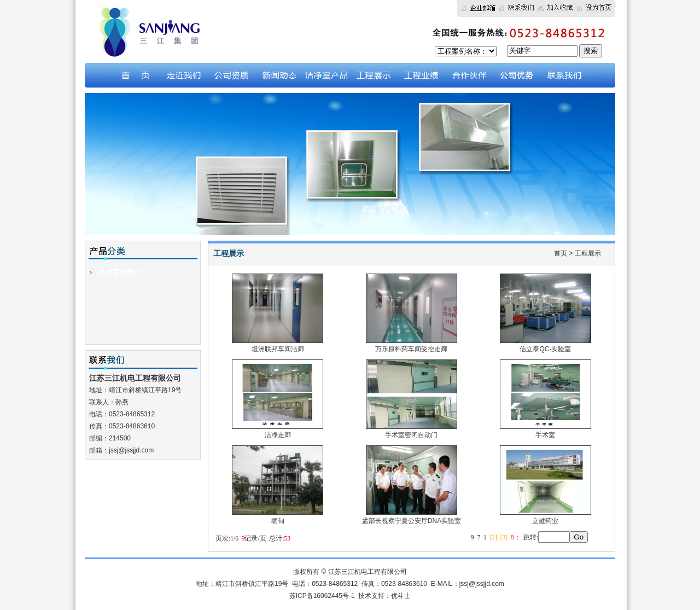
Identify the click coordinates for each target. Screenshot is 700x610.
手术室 (546, 431)
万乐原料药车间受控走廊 (412, 345)
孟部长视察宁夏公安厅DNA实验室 (412, 517)
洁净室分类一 (120, 272)
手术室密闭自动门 (412, 431)
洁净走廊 (278, 431)
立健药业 (546, 517)
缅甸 (278, 517)
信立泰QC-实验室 (546, 345)
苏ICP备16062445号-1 (322, 596)
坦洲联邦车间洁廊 (278, 345)
